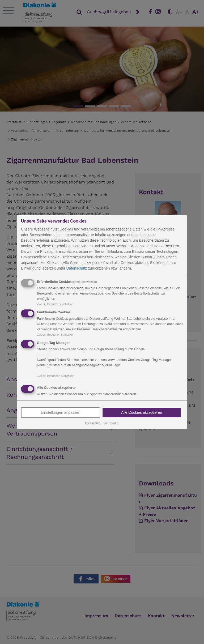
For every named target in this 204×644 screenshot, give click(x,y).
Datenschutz (76, 268)
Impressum (111, 423)
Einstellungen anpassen (61, 413)
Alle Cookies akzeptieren (142, 413)
